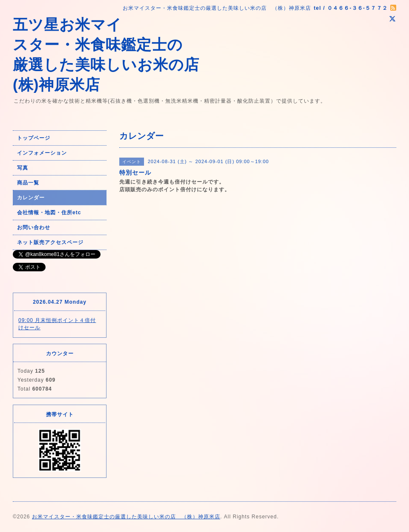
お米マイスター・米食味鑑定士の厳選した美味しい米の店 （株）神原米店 (126, 517)
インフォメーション (42, 153)
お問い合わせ (34, 227)
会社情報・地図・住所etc (49, 213)
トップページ (34, 138)
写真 (23, 168)
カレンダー (31, 198)
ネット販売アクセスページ (50, 242)
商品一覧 (28, 183)
